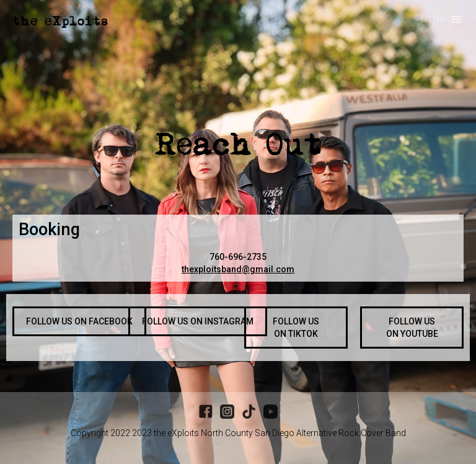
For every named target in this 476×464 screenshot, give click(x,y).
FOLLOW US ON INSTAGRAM (198, 321)
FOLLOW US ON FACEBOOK (79, 321)
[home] (60, 21)
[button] (435, 20)
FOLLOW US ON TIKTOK (296, 328)
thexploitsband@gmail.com (238, 269)
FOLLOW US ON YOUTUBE (412, 328)
